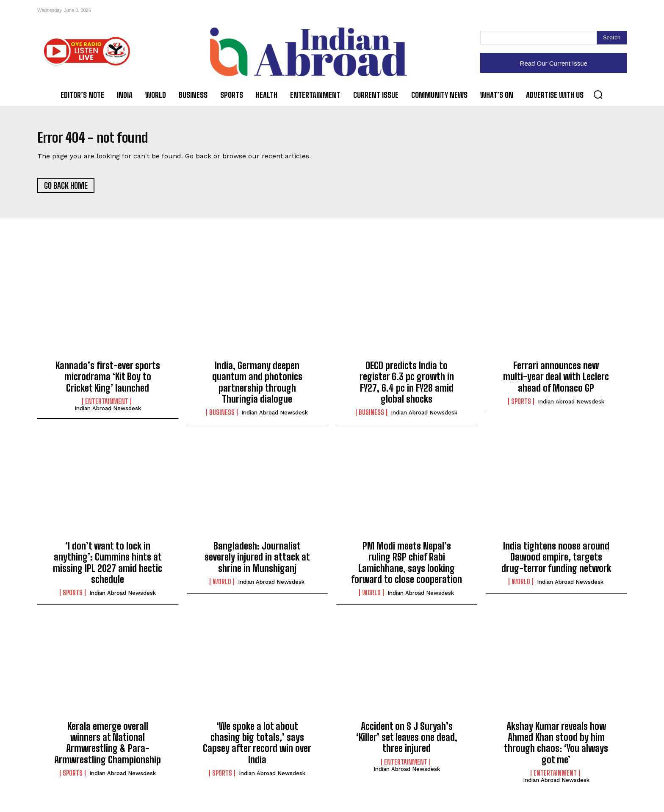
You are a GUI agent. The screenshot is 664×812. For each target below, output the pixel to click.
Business (222, 417)
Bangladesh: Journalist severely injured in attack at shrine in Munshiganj (257, 561)
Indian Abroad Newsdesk (108, 413)
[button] (598, 94)
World (222, 586)
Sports (521, 406)
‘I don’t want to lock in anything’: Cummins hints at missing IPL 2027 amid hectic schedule (108, 567)
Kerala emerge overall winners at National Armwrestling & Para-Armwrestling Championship (108, 747)
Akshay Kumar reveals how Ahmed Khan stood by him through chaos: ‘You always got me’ (556, 747)
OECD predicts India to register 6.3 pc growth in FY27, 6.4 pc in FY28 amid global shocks (407, 387)
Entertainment (107, 406)
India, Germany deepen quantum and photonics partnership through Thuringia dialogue (257, 387)
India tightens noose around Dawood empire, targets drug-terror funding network (556, 561)
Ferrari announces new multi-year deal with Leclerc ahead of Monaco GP (556, 381)
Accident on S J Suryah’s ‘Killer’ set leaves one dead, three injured (407, 742)
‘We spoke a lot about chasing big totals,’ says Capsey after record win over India (257, 747)
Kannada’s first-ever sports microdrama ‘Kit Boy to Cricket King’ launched (108, 381)
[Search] (612, 38)
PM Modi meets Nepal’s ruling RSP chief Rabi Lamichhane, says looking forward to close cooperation (407, 567)
